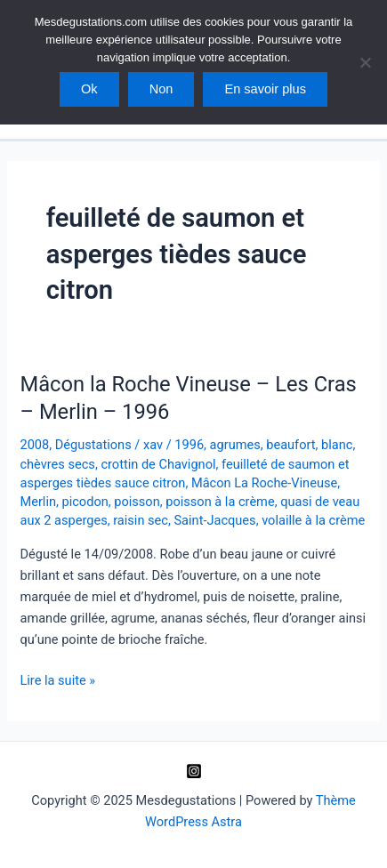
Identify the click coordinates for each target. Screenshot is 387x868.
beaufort (290, 445)
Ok (89, 89)
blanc (337, 445)
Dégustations (93, 445)
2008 (34, 445)
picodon (85, 502)
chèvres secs (57, 464)
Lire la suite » (57, 680)
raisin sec (141, 520)
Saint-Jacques (214, 520)
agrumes (235, 445)
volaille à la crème (313, 520)
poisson (137, 502)
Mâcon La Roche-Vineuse (264, 483)
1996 (189, 445)
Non (161, 89)
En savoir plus (265, 89)
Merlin (38, 502)
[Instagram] (194, 771)
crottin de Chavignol (158, 464)
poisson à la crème (220, 502)
